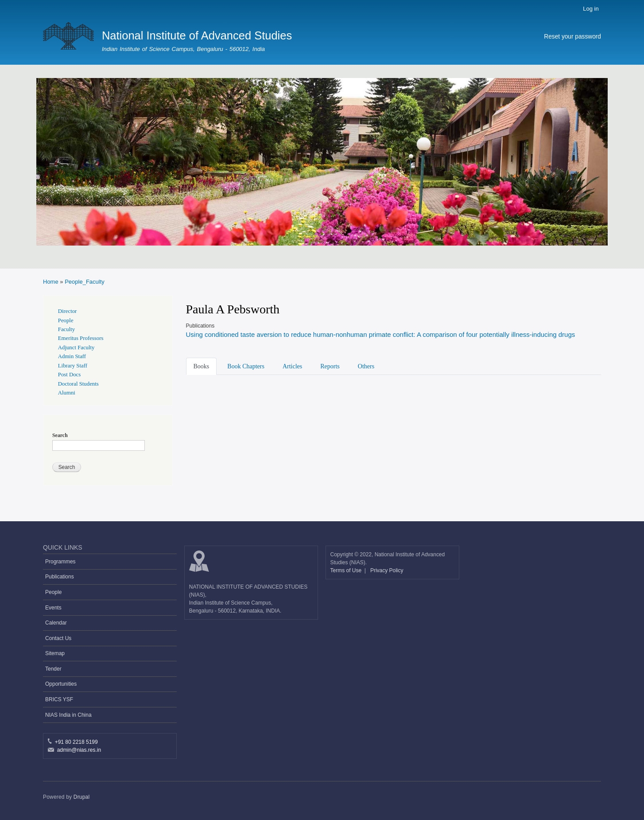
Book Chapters (246, 366)
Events (53, 608)
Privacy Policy (387, 570)
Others (366, 366)
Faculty (66, 329)
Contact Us (58, 638)
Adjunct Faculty (76, 348)
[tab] (203, 366)
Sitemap (55, 653)
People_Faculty (85, 282)
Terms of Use (347, 570)
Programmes (60, 562)
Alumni (67, 393)
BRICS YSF (59, 699)
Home (51, 282)
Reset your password (572, 37)
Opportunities (61, 684)
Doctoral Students (78, 384)
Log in (591, 9)
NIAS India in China (68, 715)
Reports (330, 366)
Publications (60, 577)
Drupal (82, 797)
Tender (53, 669)
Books (202, 366)
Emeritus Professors (81, 338)
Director (68, 311)
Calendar (56, 623)
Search (60, 435)
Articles (292, 366)
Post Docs (70, 375)
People (66, 320)
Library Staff (73, 366)
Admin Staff (72, 356)
